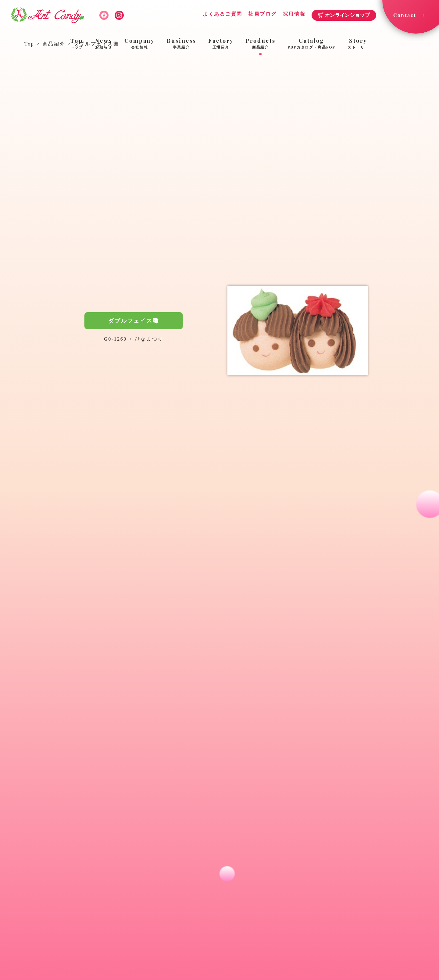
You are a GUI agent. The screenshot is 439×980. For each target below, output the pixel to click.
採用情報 (294, 14)
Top (77, 44)
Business (181, 44)
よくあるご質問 (223, 14)
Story (358, 44)
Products (260, 44)
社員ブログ (263, 14)
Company (139, 44)
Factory (221, 44)
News (104, 44)
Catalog (312, 44)
